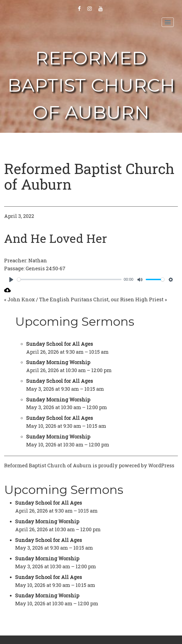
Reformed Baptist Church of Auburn (91, 85)
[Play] (11, 280)
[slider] (69, 279)
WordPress (161, 465)
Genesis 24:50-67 (45, 268)
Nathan (38, 260)
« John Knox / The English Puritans (48, 299)
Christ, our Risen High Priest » (130, 299)
